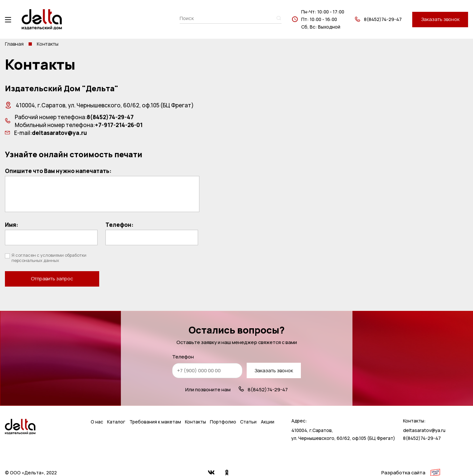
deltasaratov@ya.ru (59, 133)
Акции (268, 408)
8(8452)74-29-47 (383, 19)
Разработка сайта (403, 458)
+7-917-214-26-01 (119, 125)
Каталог (116, 408)
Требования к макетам (155, 408)
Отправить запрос (152, 261)
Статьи (248, 408)
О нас (97, 408)
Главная (14, 44)
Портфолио (223, 408)
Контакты (195, 408)
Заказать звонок (440, 19)
